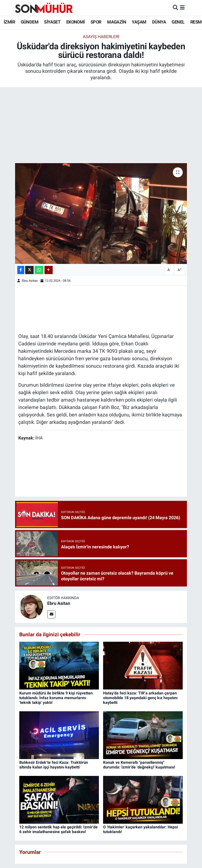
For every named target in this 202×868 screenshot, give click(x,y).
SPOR (96, 22)
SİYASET (52, 22)
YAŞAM (139, 22)
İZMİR (9, 22)
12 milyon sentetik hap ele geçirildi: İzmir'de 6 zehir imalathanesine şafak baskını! (58, 829)
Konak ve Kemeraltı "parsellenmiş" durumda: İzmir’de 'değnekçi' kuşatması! (139, 765)
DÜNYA (159, 22)
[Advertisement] (101, 126)
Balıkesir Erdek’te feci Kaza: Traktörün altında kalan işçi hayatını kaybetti (54, 765)
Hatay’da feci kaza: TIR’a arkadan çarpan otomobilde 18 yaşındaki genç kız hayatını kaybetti (140, 698)
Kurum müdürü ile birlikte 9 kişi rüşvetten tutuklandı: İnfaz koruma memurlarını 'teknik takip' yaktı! (56, 698)
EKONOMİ (76, 22)
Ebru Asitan (30, 281)
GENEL (178, 22)
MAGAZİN (117, 22)
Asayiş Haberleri (101, 37)
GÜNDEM (30, 22)
